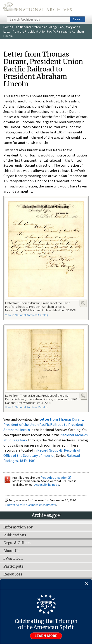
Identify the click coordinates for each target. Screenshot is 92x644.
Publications (15, 535)
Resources (13, 574)
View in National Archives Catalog (27, 315)
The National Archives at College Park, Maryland (46, 27)
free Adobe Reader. (56, 478)
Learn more (46, 636)
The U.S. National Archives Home (38, 8)
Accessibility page (47, 485)
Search (78, 19)
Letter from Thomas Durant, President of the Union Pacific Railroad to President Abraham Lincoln (44, 424)
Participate (13, 566)
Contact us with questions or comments (30, 505)
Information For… (19, 527)
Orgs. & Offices (17, 543)
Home (7, 27)
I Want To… (13, 559)
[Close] (87, 584)
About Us (11, 551)
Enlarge (83, 303)
